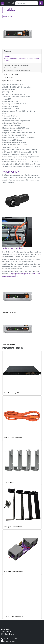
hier (20, 59)
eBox (12, 16)
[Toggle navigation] (9, 3)
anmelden (9, 59)
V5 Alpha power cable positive (19, 274)
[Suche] (27, 3)
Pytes (5, 16)
